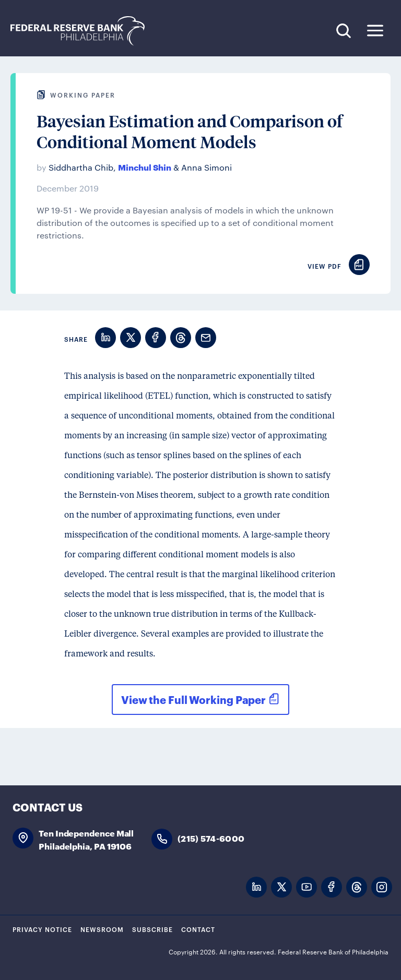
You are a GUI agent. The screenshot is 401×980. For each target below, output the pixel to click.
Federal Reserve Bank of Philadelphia (83, 31)
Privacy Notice (42, 929)
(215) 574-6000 (211, 838)
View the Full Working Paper (193, 699)
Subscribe (152, 929)
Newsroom (102, 929)
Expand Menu (375, 31)
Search (343, 31)
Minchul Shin (145, 167)
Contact (198, 929)
